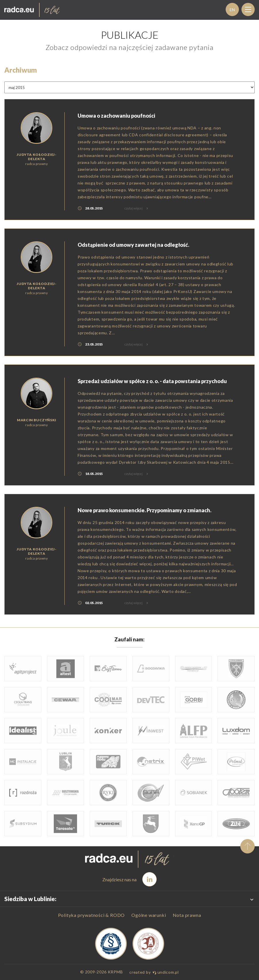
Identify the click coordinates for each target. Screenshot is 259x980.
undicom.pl (166, 972)
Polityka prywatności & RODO (92, 915)
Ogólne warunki (149, 915)
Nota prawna (187, 915)
